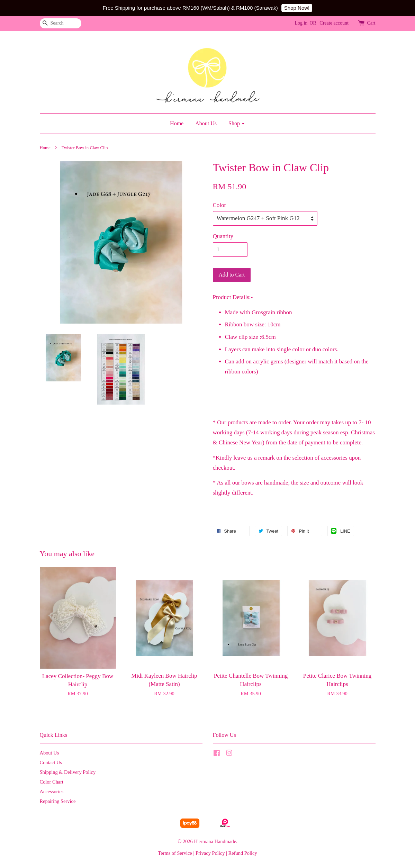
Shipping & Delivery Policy (68, 772)
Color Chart (52, 782)
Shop (237, 123)
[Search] (61, 23)
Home (177, 123)
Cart (371, 23)
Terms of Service (175, 853)
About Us (206, 123)
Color (220, 205)
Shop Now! (297, 8)
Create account (334, 23)
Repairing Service (58, 801)
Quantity (223, 236)
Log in (301, 23)
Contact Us (51, 762)
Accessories (52, 792)
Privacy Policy (210, 853)
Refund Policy (243, 853)
